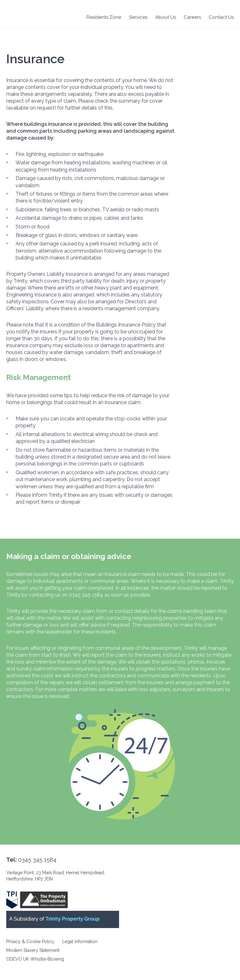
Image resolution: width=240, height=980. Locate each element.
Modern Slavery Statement (33, 950)
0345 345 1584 (37, 860)
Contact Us (221, 17)
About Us (166, 17)
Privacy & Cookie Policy (30, 942)
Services (138, 17)
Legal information (80, 942)
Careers (192, 17)
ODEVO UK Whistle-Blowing (35, 959)
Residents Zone (104, 17)
